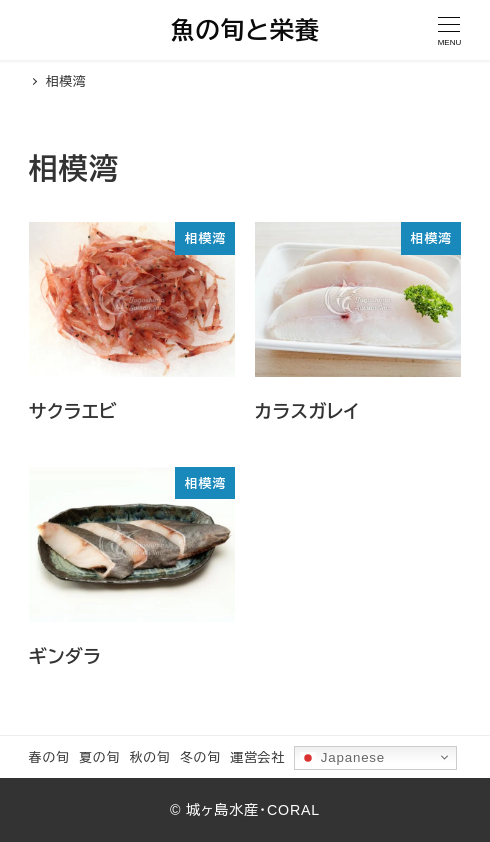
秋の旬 (150, 757)
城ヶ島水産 (222, 810)
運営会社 (257, 757)
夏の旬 (99, 757)
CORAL (293, 810)
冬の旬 (200, 757)
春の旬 (49, 757)
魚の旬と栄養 (244, 30)
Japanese (342, 757)
